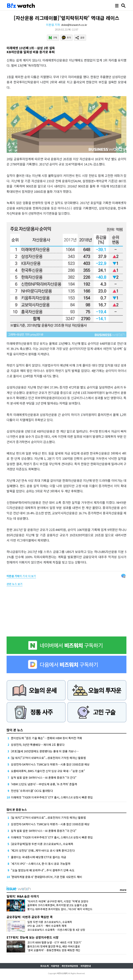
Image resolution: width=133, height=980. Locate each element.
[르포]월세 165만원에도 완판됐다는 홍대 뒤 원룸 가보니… (45, 751)
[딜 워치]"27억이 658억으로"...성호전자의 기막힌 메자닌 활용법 (48, 758)
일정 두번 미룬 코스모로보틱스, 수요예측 (50, 922)
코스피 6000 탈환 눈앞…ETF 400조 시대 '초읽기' (54, 942)
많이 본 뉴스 (15, 730)
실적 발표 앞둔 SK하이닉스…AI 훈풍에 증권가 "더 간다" (44, 777)
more (123, 890)
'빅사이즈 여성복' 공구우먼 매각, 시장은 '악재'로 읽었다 (58, 901)
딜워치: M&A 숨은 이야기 (23, 896)
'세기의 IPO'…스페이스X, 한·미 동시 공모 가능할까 (41, 864)
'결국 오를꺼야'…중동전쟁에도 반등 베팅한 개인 (54, 950)
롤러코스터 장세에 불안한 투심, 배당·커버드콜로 (54, 946)
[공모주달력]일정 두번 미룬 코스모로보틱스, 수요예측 (42, 844)
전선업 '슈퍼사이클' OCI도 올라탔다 (32, 791)
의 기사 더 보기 (21, 576)
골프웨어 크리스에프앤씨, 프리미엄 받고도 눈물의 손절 (57, 905)
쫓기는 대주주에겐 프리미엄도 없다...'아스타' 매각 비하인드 (60, 909)
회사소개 (45, 966)
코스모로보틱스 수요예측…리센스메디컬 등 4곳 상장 (56, 930)
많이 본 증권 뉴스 (17, 810)
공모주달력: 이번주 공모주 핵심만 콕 (30, 917)
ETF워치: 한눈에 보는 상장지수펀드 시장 (33, 937)
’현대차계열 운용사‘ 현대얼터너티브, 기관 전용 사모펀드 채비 (46, 877)
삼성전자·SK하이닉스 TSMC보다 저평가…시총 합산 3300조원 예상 (50, 764)
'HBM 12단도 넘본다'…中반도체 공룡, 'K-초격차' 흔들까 (44, 784)
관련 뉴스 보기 (15, 584)
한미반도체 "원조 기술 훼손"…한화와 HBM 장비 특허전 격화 (46, 738)
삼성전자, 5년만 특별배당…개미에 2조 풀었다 (38, 745)
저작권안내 (86, 966)
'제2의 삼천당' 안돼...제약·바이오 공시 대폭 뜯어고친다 (43, 850)
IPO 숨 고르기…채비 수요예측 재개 (47, 926)
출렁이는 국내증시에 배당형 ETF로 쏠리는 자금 (39, 857)
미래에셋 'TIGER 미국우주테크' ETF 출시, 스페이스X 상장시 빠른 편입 (52, 797)
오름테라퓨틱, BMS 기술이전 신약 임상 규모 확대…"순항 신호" (48, 771)
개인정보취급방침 (70, 966)
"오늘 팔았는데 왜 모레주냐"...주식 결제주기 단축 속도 (43, 870)
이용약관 (55, 966)
